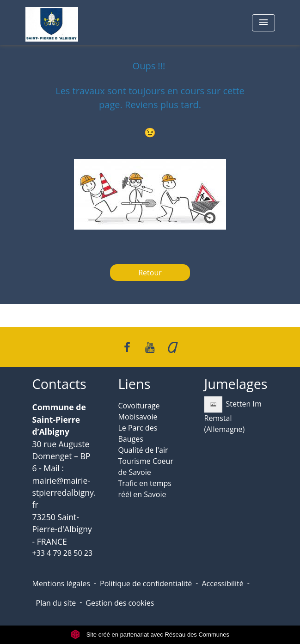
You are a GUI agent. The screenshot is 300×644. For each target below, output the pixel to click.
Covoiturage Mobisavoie (139, 411)
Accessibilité (222, 583)
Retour (150, 273)
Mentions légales (61, 583)
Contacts (59, 384)
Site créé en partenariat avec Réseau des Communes (150, 635)
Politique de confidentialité (146, 583)
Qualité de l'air (143, 450)
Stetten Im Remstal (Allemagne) (233, 415)
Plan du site (56, 603)
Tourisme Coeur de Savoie (146, 467)
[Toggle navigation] (263, 23)
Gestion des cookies (120, 603)
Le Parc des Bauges (138, 433)
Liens (135, 384)
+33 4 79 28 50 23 (63, 553)
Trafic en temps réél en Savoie (145, 489)
